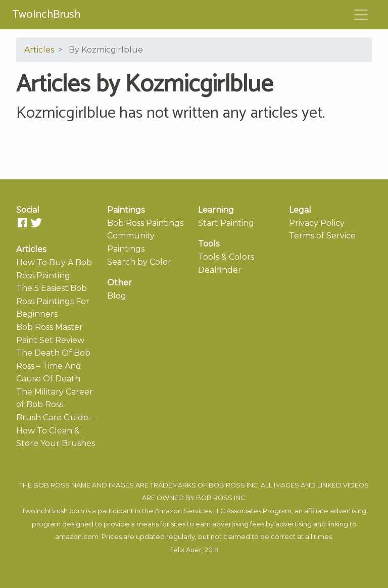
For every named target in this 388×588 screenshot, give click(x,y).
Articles (39, 50)
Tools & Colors (226, 257)
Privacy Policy (317, 223)
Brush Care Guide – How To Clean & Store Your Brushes (56, 430)
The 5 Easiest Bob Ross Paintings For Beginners (53, 301)
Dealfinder (220, 270)
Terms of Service (322, 236)
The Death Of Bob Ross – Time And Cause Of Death (53, 366)
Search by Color (139, 262)
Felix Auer (185, 550)
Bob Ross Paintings (145, 223)
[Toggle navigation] (361, 15)
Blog (117, 296)
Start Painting (226, 223)
